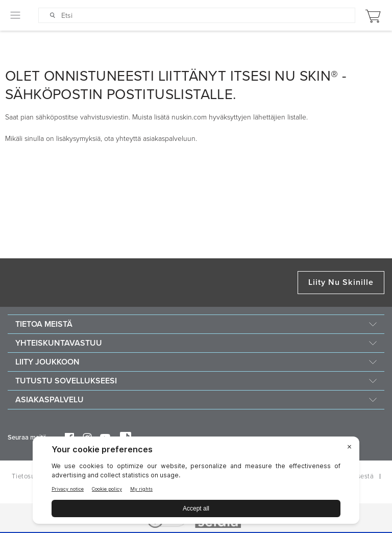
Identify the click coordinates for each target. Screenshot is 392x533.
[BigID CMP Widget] (196, 483)
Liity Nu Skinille (341, 282)
